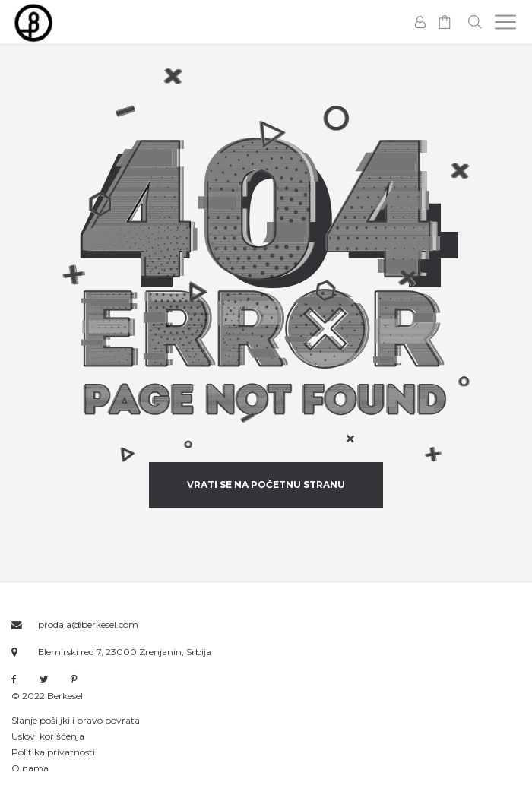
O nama (30, 768)
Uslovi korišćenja (48, 736)
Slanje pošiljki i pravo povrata (76, 720)
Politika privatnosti (53, 752)
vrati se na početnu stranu (266, 485)
